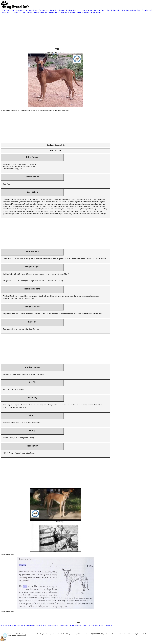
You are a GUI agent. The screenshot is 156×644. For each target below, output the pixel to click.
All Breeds (11, 10)
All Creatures (15, 13)
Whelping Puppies (41, 13)
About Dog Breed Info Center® (10, 625)
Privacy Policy (87, 625)
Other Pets (5, 13)
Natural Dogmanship (27, 625)
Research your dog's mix (48, 10)
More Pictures (54, 13)
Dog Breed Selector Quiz (131, 10)
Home (3, 10)
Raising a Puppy (99, 10)
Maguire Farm (64, 625)
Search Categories (114, 10)
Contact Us (108, 625)
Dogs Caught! (147, 10)
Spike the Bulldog (83, 13)
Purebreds (20, 10)
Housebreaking (86, 10)
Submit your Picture (68, 13)
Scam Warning (96, 13)
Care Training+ (27, 13)
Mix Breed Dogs (31, 10)
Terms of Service (98, 625)
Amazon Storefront (76, 625)
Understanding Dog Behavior (69, 10)
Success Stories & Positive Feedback (47, 625)
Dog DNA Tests (56, 151)
